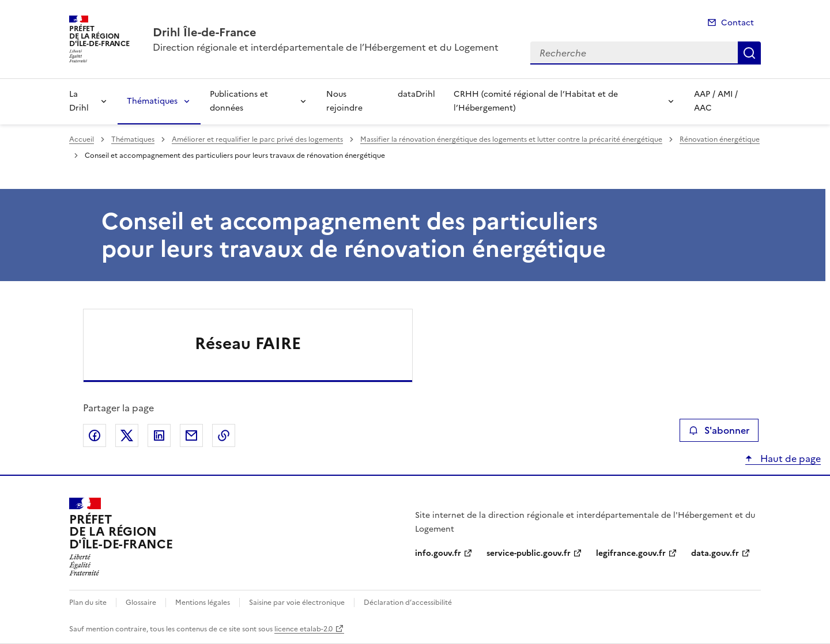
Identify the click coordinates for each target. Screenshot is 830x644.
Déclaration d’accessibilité (408, 603)
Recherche (749, 53)
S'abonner (719, 430)
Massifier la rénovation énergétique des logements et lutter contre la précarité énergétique (511, 139)
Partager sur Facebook (95, 435)
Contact (737, 23)
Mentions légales (203, 603)
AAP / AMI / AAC (716, 101)
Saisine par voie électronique (297, 603)
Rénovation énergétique (720, 139)
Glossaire (141, 603)
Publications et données (239, 101)
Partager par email (191, 435)
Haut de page (789, 459)
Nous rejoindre (344, 101)
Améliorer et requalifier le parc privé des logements (257, 139)
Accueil (82, 139)
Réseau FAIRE (248, 343)
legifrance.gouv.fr (631, 553)
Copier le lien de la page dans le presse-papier (224, 435)
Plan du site (88, 603)
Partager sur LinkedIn (159, 435)
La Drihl (79, 101)
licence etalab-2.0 (303, 629)
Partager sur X (127, 435)
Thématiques (152, 101)
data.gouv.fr (715, 553)
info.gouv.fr (438, 553)
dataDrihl (416, 94)
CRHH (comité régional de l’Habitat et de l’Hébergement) (536, 101)
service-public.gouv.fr (529, 553)
